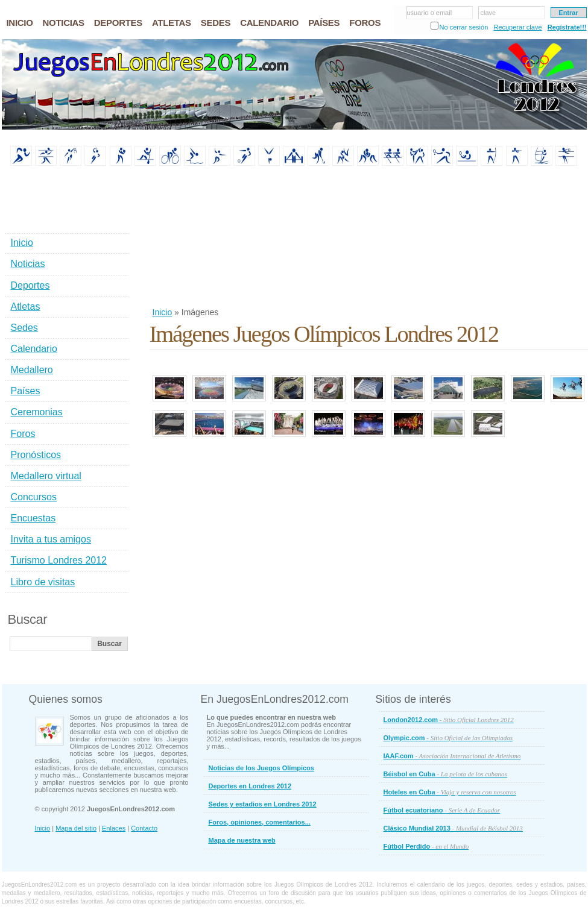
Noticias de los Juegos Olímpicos (261, 768)
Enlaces (114, 828)
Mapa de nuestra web (242, 840)
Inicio (163, 312)
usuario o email (430, 13)
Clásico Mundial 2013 (453, 828)
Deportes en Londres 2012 (250, 786)
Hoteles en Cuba (450, 792)
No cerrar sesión (464, 27)
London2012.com (449, 720)
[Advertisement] (213, 237)
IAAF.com (452, 756)
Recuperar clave (517, 27)
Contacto (144, 828)
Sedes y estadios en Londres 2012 (263, 804)
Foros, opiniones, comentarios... (260, 822)
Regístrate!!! (567, 27)
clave (488, 13)
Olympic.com (448, 738)
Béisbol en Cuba (445, 774)
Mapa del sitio (76, 828)
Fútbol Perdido (426, 846)
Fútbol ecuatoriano (442, 810)
